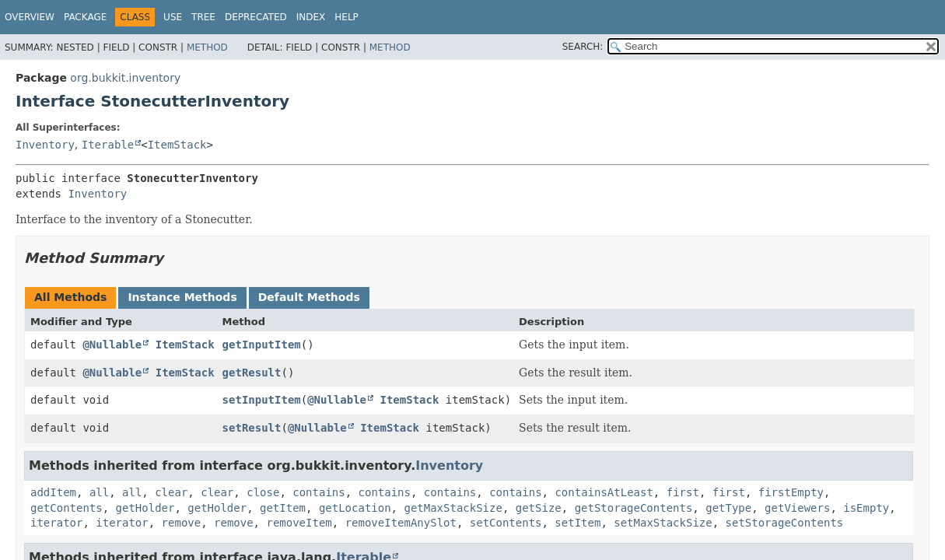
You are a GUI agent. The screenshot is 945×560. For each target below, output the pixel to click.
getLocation (355, 508)
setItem (577, 523)
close (263, 492)
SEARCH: (583, 47)
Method (207, 47)
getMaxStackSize (453, 508)
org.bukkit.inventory (125, 78)
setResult (252, 428)
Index (311, 17)
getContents (66, 508)
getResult (252, 373)
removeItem (299, 523)
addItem (53, 492)
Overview (30, 17)
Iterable (108, 145)
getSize (539, 508)
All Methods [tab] (70, 297)
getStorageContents (634, 508)
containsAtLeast (604, 492)
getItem (283, 508)
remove (182, 523)
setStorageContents (785, 523)
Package (85, 17)
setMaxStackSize (663, 523)
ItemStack (177, 145)
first (683, 492)
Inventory (45, 145)
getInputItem (262, 345)
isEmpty (866, 508)
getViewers (797, 508)
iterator (56, 523)
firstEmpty (791, 492)
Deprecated (256, 17)
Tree (203, 17)
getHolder (145, 508)
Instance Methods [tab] (182, 297)
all (99, 492)
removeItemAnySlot (401, 523)
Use (173, 17)
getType (728, 508)
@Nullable (112, 345)
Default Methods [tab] (309, 297)
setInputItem (262, 400)
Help (346, 17)
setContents (506, 523)
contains (318, 492)
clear (171, 492)
